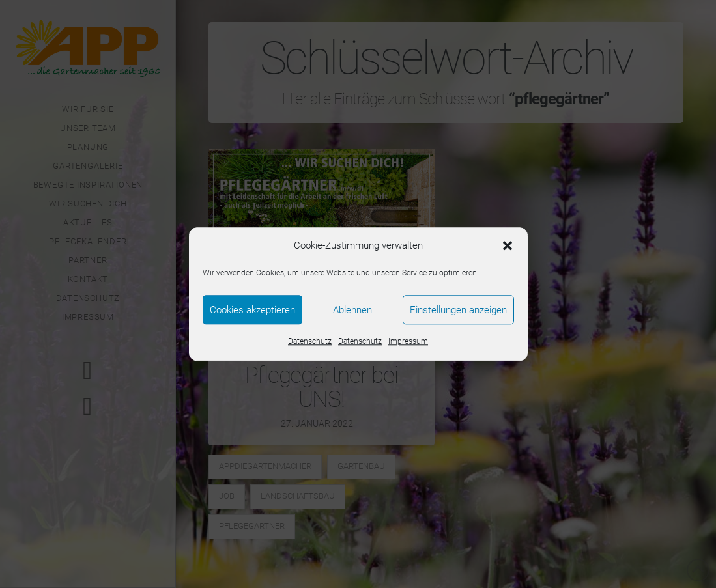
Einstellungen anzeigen (458, 310)
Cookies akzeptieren (252, 310)
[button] (508, 246)
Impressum (408, 341)
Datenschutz (310, 341)
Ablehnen (352, 310)
